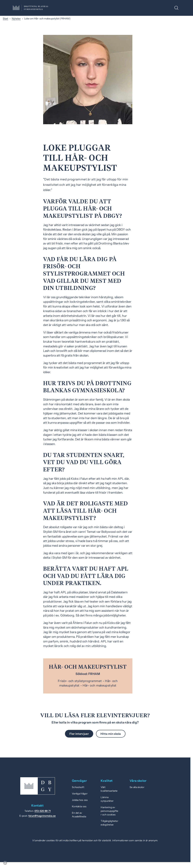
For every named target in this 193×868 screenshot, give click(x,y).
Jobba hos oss (80, 800)
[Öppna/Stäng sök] (176, 8)
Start (5, 19)
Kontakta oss (79, 806)
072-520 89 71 (43, 811)
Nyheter (16, 19)
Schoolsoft (78, 787)
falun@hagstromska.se (42, 816)
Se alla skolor (137, 787)
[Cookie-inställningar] (5, 863)
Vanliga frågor (80, 794)
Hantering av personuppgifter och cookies (109, 811)
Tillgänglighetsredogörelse (109, 823)
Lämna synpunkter (107, 799)
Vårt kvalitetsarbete (109, 789)
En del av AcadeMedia (79, 815)
